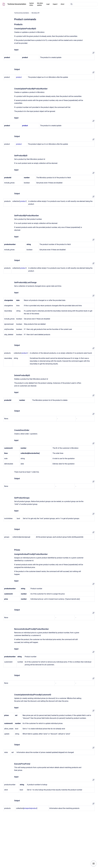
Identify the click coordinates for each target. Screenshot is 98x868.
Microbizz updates (40, 4)
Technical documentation (17, 4)
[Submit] (72, 4)
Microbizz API (36, 13)
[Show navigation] (94, 864)
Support (55, 4)
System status (32, 4)
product (19, 77)
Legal (48, 4)
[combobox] (84, 4)
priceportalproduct (30, 808)
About (62, 4)
